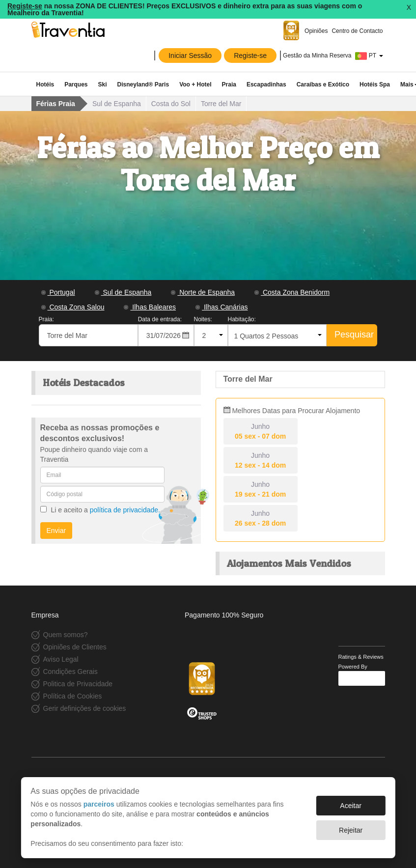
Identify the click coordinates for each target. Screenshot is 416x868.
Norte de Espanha (203, 292)
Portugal (58, 292)
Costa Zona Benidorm (292, 292)
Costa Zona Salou (73, 307)
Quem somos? (66, 635)
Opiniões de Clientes (75, 647)
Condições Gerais (70, 672)
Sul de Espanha (123, 292)
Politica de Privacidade (78, 684)
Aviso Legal (61, 659)
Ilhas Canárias (222, 307)
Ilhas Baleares (150, 307)
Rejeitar (351, 830)
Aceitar (351, 806)
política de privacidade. (125, 510)
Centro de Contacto (357, 31)
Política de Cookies (73, 696)
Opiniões (316, 31)
